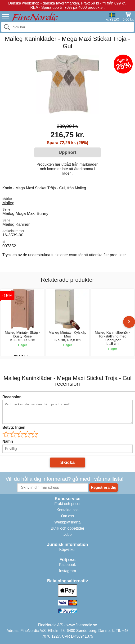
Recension (12, 397)
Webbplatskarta (68, 522)
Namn (8, 441)
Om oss (67, 516)
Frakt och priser (67, 504)
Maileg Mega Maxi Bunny (25, 213)
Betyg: (14, 427)
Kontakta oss (68, 510)
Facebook (67, 565)
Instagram (67, 571)
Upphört (68, 152)
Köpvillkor (67, 550)
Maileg (8, 203)
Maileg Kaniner (16, 224)
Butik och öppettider (67, 528)
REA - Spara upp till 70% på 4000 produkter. (67, 7)
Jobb (68, 534)
